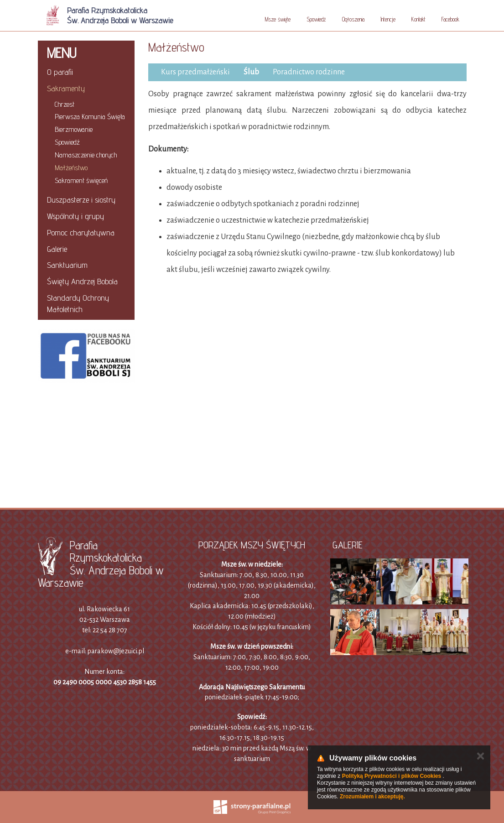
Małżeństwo (71, 168)
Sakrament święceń (81, 180)
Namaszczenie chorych (86, 155)
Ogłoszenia (353, 19)
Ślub (251, 72)
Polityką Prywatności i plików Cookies (392, 776)
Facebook (450, 19)
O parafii (60, 72)
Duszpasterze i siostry (81, 200)
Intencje (388, 19)
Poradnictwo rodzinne (309, 72)
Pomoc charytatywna (81, 232)
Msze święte (278, 19)
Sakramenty (66, 88)
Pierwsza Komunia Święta (90, 117)
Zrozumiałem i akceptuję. (372, 797)
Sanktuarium (67, 265)
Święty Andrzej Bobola (82, 281)
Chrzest (65, 104)
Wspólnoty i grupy (75, 216)
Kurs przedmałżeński (195, 72)
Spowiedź (316, 19)
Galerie (57, 249)
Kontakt (418, 19)
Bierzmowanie (74, 129)
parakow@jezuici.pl (116, 651)
